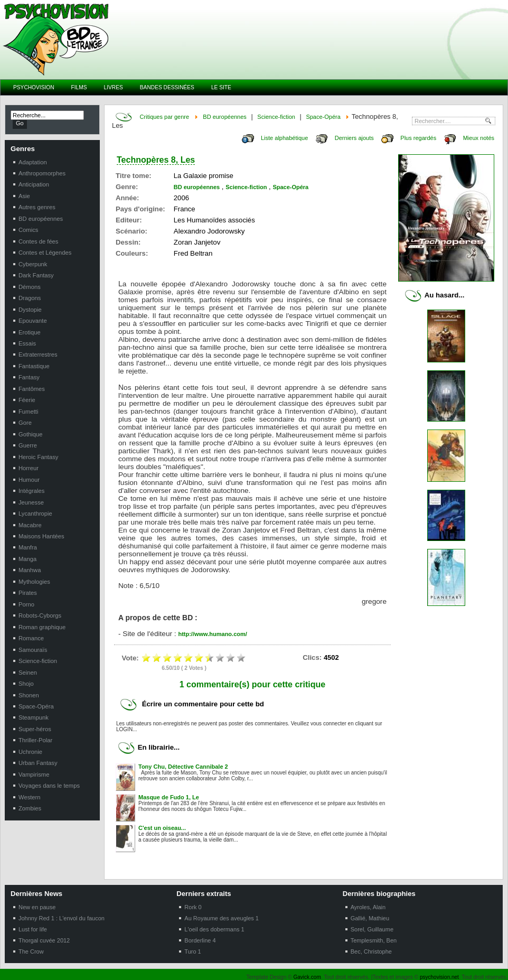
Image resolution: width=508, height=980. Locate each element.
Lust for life (33, 929)
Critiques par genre (165, 117)
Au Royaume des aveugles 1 (222, 918)
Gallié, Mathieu (370, 918)
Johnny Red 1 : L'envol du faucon (62, 918)
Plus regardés (418, 138)
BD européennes (225, 117)
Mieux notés (479, 138)
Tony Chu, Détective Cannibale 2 (183, 767)
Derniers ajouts (354, 138)
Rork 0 (193, 907)
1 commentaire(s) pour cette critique (253, 684)
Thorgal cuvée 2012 (44, 940)
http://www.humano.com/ (212, 634)
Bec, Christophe (371, 951)
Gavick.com (307, 977)
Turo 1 (192, 951)
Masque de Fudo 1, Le (169, 797)
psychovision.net (439, 977)
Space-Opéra (323, 117)
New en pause (37, 907)
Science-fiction (276, 117)
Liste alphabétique (284, 138)
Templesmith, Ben (374, 940)
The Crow (31, 951)
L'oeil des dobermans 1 (214, 929)
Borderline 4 (200, 940)
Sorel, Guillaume (372, 929)
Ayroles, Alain (368, 907)
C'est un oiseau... (162, 828)
